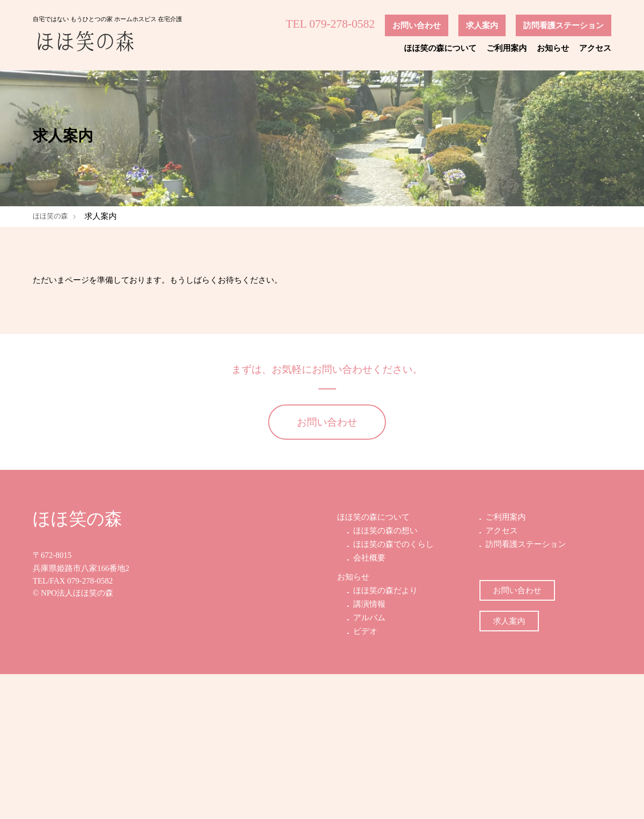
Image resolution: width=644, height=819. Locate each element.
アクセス (595, 48)
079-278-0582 (90, 726)
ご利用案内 (507, 48)
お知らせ (553, 48)
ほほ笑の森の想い (384, 675)
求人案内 (482, 25)
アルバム (368, 762)
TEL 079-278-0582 (330, 24)
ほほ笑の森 (50, 216)
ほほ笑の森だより (384, 735)
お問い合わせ (417, 25)
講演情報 (368, 749)
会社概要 (368, 703)
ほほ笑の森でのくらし (392, 689)
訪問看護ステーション (563, 25)
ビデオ (364, 776)
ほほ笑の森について (440, 48)
